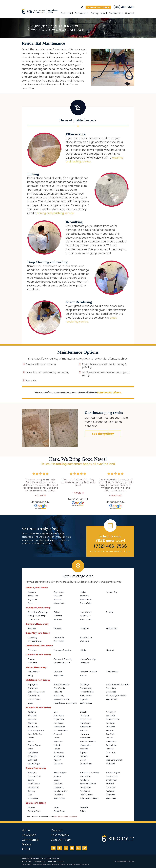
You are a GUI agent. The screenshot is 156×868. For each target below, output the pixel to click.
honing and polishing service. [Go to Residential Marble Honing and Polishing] (56, 213)
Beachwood (33, 787)
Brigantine (32, 599)
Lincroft (83, 712)
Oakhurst (84, 756)
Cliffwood (32, 756)
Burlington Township (37, 616)
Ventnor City (112, 592)
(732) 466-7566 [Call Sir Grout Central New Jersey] (124, 7)
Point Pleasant (86, 795)
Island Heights (60, 773)
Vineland (110, 650)
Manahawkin (60, 798)
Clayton (31, 659)
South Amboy (86, 703)
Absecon (32, 592)
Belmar (31, 741)
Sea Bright (111, 734)
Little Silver (84, 716)
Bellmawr (32, 628)
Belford (31, 738)
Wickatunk (111, 764)
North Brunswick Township (65, 703)
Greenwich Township (63, 659)
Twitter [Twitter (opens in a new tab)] (66, 848)
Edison (31, 703)
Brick (30, 795)
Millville (83, 650)
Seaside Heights (113, 773)
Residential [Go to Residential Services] (67, 13)
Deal (56, 712)
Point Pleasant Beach (89, 798)
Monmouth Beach (88, 741)
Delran (57, 612)
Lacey (57, 780)
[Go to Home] (40, 11)
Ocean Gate (85, 787)
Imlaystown (59, 753)
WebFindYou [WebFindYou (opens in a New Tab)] (130, 861)
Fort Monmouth (61, 730)
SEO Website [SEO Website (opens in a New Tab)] (118, 861)
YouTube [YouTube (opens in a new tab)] (72, 848)
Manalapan (85, 723)
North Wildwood (35, 641)
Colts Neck (32, 760)
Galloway (58, 596)
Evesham (58, 616)
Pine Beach (85, 791)
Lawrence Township (63, 650)
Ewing (30, 675)
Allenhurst (32, 716)
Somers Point (86, 603)
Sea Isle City (59, 641)
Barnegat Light (34, 776)
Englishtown (59, 719)
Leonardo (58, 764)
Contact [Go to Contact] (130, 13)
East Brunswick (34, 699)
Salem (83, 811)
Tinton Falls (111, 753)
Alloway (31, 807)
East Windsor (33, 672)
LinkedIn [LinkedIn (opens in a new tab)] (78, 848)
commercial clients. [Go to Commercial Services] (109, 392)
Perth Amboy (86, 688)
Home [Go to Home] (26, 830)
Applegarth (33, 684)
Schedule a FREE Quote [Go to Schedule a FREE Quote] (98, 7)
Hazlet (57, 738)
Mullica (83, 592)
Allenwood (32, 723)
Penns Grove (59, 811)
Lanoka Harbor (61, 791)
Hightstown (59, 675)
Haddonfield (112, 628)
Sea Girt (110, 738)
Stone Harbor (86, 637)
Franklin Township (62, 684)
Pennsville (84, 807)
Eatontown (59, 716)
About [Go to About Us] (104, 13)
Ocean (83, 760)
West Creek (111, 798)
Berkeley (31, 791)
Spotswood (111, 692)
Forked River (33, 798)
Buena (31, 603)
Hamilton (58, 599)
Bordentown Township (38, 612)
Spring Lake (111, 745)
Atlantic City (33, 596)
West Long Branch (114, 760)
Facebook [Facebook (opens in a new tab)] (60, 848)
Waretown (111, 795)
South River (111, 688)
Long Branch (86, 719)
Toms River (111, 787)
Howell (57, 749)
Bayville (31, 780)
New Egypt (85, 780)
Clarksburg (33, 753)
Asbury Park (33, 727)
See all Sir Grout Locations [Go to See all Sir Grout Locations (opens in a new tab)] (66, 817)
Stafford (110, 784)
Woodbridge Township (116, 696)
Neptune (84, 753)
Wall (108, 756)
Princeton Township (89, 672)
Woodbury (85, 663)
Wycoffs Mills (112, 699)
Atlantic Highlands (36, 730)
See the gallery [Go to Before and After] (103, 434)
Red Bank (110, 723)
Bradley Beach (34, 745)
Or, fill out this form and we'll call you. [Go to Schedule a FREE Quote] (110, 551)
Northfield (84, 596)
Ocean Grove (86, 764)
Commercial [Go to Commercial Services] (82, 13)
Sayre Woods (86, 696)
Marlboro (84, 730)
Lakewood (59, 787)
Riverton (110, 612)
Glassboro (32, 663)
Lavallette (58, 795)
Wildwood (84, 641)
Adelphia (32, 712)
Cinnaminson (34, 619)
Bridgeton (32, 650)
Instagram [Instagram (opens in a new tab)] (53, 848)
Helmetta (58, 692)
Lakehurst (58, 784)
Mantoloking (85, 776)
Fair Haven (59, 723)
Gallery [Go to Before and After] (95, 13)
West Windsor (112, 672)
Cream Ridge (34, 764)
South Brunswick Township (118, 684)
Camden (58, 628)
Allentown (32, 719)
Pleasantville (86, 599)
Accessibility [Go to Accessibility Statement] (26, 861)
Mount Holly (85, 616)
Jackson (58, 776)
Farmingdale (60, 727)
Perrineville (111, 716)
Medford (58, 619)
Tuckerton (111, 791)
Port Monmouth (113, 719)
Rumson (110, 730)
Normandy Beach (88, 784)
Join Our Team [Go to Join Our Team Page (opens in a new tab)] (61, 840)
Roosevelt (110, 727)
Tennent (110, 749)
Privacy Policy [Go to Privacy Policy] (40, 861)
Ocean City (59, 637)
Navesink (84, 749)
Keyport (57, 760)
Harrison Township (62, 663)
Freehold (58, 734)
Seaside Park (112, 776)
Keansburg (59, 756)
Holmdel (58, 745)
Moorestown (86, 612)
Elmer (56, 807)
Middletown (85, 738)
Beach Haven (34, 784)
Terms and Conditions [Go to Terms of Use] (56, 861)
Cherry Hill (84, 628)
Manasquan (85, 727)
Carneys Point (34, 811)
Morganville (85, 745)
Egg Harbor (59, 592)
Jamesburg (59, 696)
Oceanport (111, 712)
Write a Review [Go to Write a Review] (82, 7)
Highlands (58, 741)
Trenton (83, 675)
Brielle (30, 749)
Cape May (32, 637)
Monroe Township (88, 659)
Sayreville (84, 699)
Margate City (60, 603)
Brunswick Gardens (36, 692)
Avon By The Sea (35, 734)
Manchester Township (90, 773)
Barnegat (32, 773)
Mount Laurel (86, 619)
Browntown (33, 688)
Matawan (84, 734)
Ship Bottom (112, 780)
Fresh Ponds (59, 688)
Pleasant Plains (87, 692)
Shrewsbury (111, 741)
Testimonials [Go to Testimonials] (116, 13)
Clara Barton (34, 696)
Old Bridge (85, 684)
